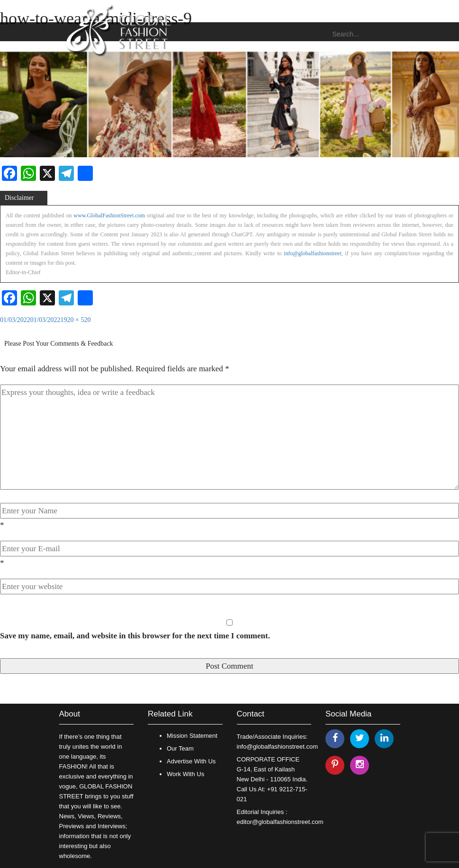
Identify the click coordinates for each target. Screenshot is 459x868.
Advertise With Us (191, 761)
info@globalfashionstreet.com (277, 747)
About (70, 714)
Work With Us (185, 774)
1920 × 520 (76, 320)
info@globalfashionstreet (313, 253)
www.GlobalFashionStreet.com (109, 215)
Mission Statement (192, 736)
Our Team (180, 748)
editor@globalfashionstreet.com (280, 822)
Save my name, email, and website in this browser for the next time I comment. (135, 636)
